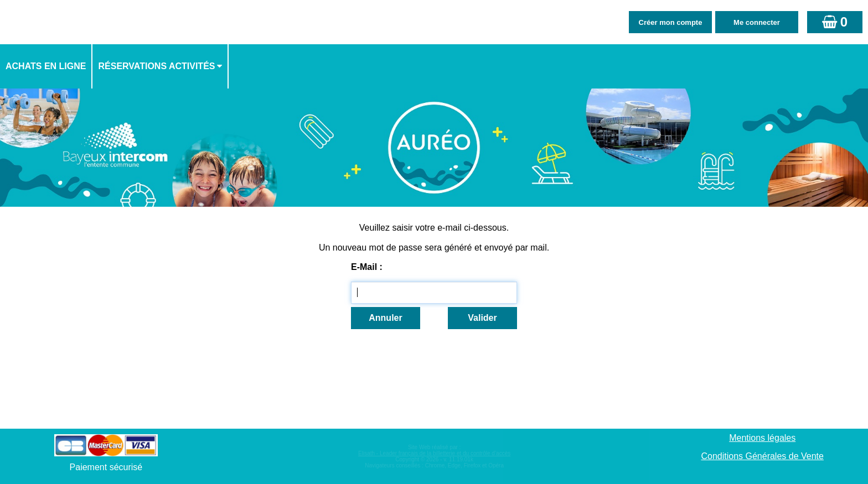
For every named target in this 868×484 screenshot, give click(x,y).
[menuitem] (46, 66)
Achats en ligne (46, 66)
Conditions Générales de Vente (762, 456)
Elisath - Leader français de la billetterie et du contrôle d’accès (434, 453)
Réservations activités (156, 66)
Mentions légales (762, 438)
